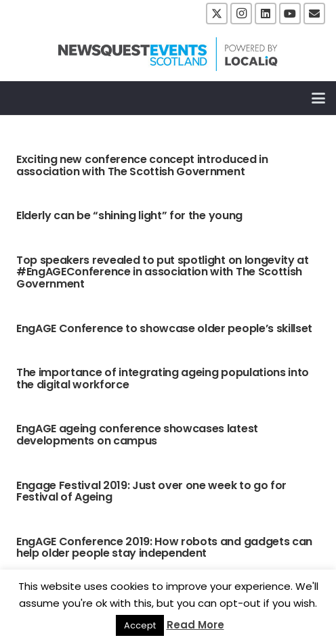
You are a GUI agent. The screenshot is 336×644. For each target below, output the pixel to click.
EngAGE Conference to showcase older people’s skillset (164, 328)
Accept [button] (140, 625)
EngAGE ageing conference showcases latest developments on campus (137, 435)
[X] (217, 14)
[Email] (314, 14)
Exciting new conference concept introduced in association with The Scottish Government (142, 165)
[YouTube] (290, 14)
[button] (318, 98)
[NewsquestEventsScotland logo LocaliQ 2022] (168, 54)
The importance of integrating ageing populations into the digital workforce (163, 378)
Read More (195, 625)
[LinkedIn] (266, 14)
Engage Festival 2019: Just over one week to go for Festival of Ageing (151, 491)
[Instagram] (241, 14)
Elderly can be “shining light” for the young (129, 215)
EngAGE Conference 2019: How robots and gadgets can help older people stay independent (164, 548)
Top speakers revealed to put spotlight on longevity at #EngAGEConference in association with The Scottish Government (163, 272)
